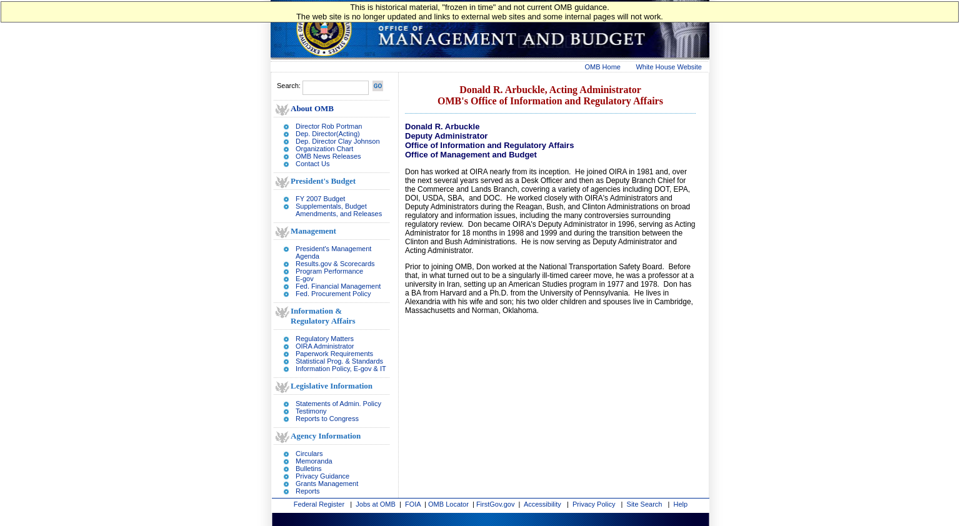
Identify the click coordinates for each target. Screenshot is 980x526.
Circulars (309, 454)
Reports (308, 491)
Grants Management (327, 484)
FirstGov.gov (496, 504)
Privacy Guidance (322, 476)
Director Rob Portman (329, 126)
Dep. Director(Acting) (328, 134)
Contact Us (312, 164)
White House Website (669, 67)
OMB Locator (448, 504)
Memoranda (314, 461)
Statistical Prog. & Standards (339, 361)
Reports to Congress (327, 419)
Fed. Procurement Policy (333, 294)
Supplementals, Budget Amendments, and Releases (339, 210)
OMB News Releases (328, 156)
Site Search (645, 504)
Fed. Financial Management (338, 286)
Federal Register (319, 504)
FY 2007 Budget (320, 199)
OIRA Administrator (325, 346)
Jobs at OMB (376, 504)
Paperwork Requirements (334, 354)
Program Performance (329, 271)
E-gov (305, 279)
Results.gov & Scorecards (335, 264)
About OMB (312, 108)
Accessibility (542, 504)
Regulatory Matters (325, 339)
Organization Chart (324, 149)
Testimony (311, 411)
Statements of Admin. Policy (338, 404)
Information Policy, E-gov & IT (341, 369)
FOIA (413, 504)
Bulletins (309, 469)
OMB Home (603, 67)
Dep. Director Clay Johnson (338, 141)
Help (681, 504)
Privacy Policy (594, 504)
